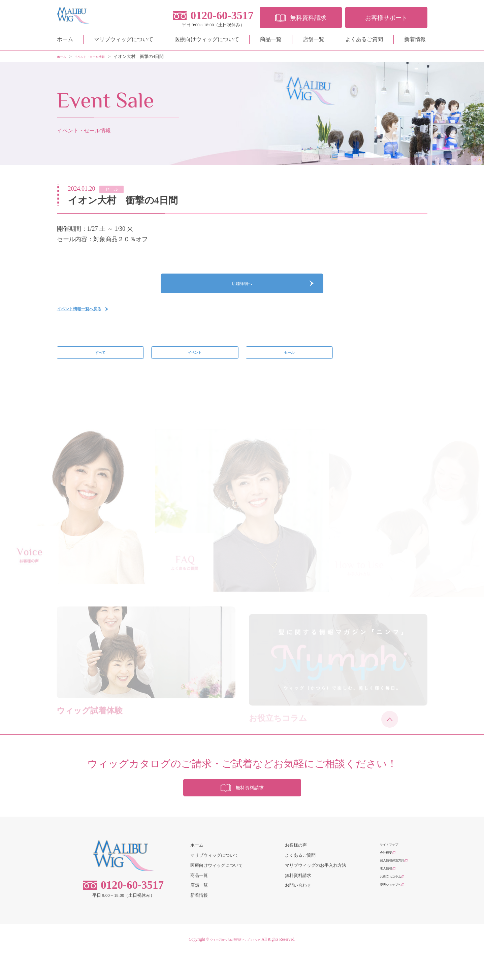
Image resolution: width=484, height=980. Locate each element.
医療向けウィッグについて (207, 42)
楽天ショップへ (395, 921)
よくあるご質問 (364, 42)
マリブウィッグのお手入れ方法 (316, 891)
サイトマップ (393, 871)
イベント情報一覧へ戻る (90, 320)
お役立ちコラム (395, 911)
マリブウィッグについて (124, 42)
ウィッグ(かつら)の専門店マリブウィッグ (235, 965)
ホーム (65, 42)
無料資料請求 (298, 901)
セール (289, 367)
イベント (195, 367)
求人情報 (389, 901)
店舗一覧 (314, 42)
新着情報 (415, 42)
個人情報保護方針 (397, 891)
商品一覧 (271, 42)
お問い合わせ (298, 911)
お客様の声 (296, 871)
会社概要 (389, 880)
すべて (100, 367)
